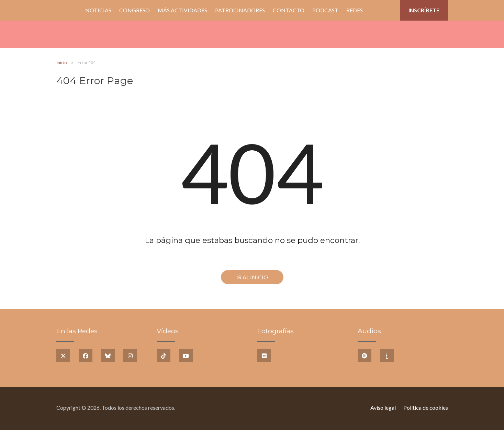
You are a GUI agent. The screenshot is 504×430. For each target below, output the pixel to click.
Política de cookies (426, 408)
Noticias (98, 10)
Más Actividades (182, 10)
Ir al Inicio (252, 277)
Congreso (135, 10)
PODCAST (325, 10)
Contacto (289, 10)
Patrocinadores (240, 10)
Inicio (69, 10)
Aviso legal (383, 408)
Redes (355, 10)
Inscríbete (424, 10)
